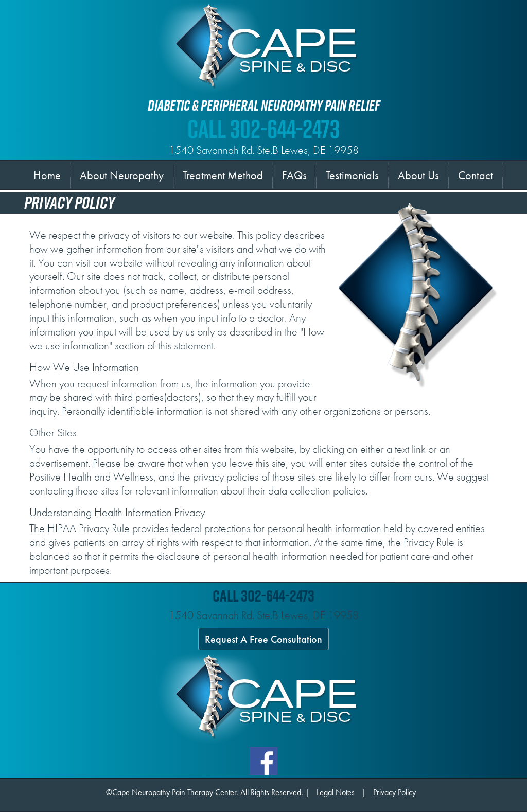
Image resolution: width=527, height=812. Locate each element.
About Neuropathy (122, 175)
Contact (476, 175)
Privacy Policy (394, 792)
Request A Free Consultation (263, 639)
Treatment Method (223, 175)
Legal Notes (336, 792)
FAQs (294, 175)
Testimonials (352, 175)
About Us (418, 175)
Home (49, 175)
